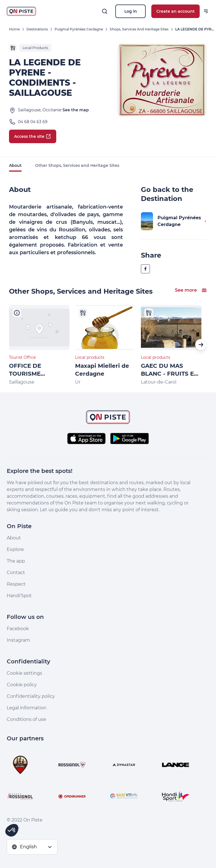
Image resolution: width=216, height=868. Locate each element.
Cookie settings (24, 673)
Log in (131, 11)
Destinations (37, 29)
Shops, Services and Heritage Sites (139, 29)
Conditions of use (26, 719)
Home (14, 29)
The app (16, 561)
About (15, 165)
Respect (16, 584)
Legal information (27, 708)
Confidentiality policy (31, 696)
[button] (201, 345)
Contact (16, 573)
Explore (15, 549)
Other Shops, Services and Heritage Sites (77, 165)
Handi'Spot (19, 596)
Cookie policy (22, 685)
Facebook (18, 629)
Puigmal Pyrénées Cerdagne (79, 29)
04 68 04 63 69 (33, 122)
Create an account (175, 11)
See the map (76, 110)
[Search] (105, 11)
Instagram (18, 640)
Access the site (33, 136)
